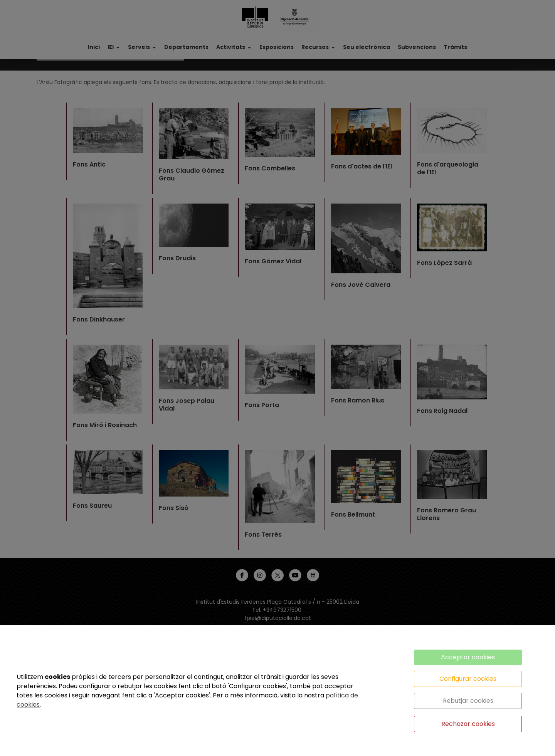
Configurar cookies (468, 679)
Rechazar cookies (468, 724)
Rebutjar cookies (468, 701)
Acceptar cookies (468, 657)
